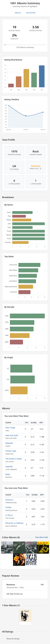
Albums (18, 13)
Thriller (8, 507)
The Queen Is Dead (14, 459)
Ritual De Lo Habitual (14, 523)
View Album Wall (42, 537)
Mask (8, 474)
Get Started (31, 13)
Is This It (9, 515)
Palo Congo (10, 428)
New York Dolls (12, 435)
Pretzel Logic (11, 451)
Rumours (9, 500)
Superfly (9, 466)
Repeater (9, 443)
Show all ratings (13, 639)
